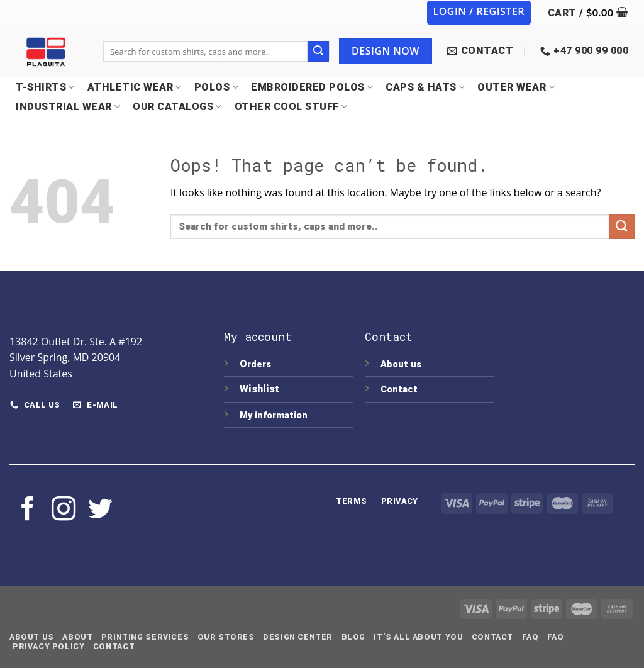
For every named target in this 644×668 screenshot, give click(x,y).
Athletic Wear (135, 87)
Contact (399, 390)
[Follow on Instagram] (64, 510)
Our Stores (226, 637)
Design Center (298, 637)
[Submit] (318, 52)
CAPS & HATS (425, 87)
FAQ (530, 637)
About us (401, 365)
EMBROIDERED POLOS (312, 87)
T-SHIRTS (45, 87)
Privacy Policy (49, 647)
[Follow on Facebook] (28, 510)
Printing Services (145, 637)
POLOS (216, 87)
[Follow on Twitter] (100, 510)
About (77, 637)
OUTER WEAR (516, 87)
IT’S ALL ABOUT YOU (418, 637)
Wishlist (261, 389)
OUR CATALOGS (177, 107)
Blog (353, 637)
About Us (32, 637)
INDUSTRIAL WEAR (68, 107)
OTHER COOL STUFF (291, 107)
